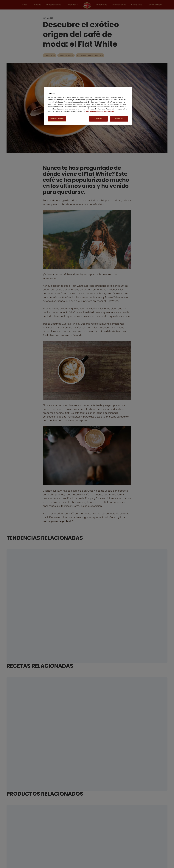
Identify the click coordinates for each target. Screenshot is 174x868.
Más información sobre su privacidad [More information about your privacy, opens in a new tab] (100, 111)
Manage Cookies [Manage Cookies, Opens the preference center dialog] (57, 119)
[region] (88, 106)
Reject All (98, 119)
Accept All (119, 119)
